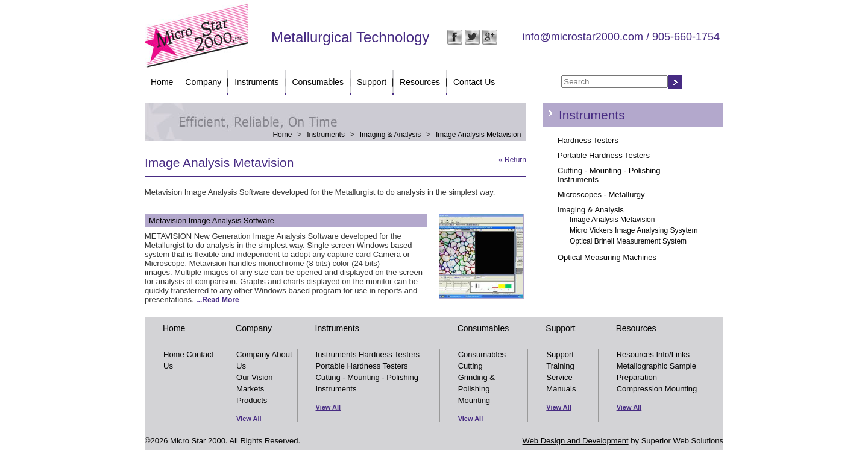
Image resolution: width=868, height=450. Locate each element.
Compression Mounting (657, 389)
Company (203, 82)
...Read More (217, 300)
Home (162, 82)
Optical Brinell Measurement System (628, 241)
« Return (512, 160)
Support (372, 82)
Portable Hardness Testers (604, 155)
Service (559, 377)
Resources (420, 82)
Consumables (318, 82)
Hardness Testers (588, 140)
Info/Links (673, 354)
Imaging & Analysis (390, 135)
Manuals (561, 389)
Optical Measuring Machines (607, 257)
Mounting (474, 400)
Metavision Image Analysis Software (212, 220)
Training (560, 366)
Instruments (256, 82)
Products (252, 400)
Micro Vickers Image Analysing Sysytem (634, 230)
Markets (250, 389)
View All (249, 419)
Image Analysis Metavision (478, 135)
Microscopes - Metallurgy (601, 195)
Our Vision (254, 377)
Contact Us (474, 82)
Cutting (470, 366)
